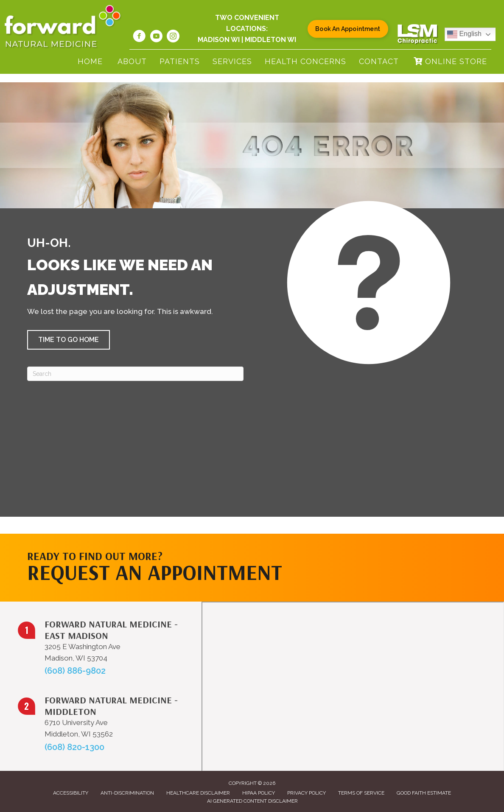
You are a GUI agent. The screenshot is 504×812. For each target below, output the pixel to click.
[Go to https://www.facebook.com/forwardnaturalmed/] (139, 37)
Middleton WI (270, 40)
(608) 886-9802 (75, 671)
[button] (69, 340)
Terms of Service (361, 793)
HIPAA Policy (259, 793)
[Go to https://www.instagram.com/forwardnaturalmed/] (173, 37)
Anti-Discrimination (127, 793)
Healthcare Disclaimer (198, 793)
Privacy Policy (307, 793)
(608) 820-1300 (74, 747)
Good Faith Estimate (424, 793)
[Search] (135, 374)
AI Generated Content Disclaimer (252, 801)
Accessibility (71, 793)
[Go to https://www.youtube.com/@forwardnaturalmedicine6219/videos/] (156, 37)
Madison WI (219, 40)
